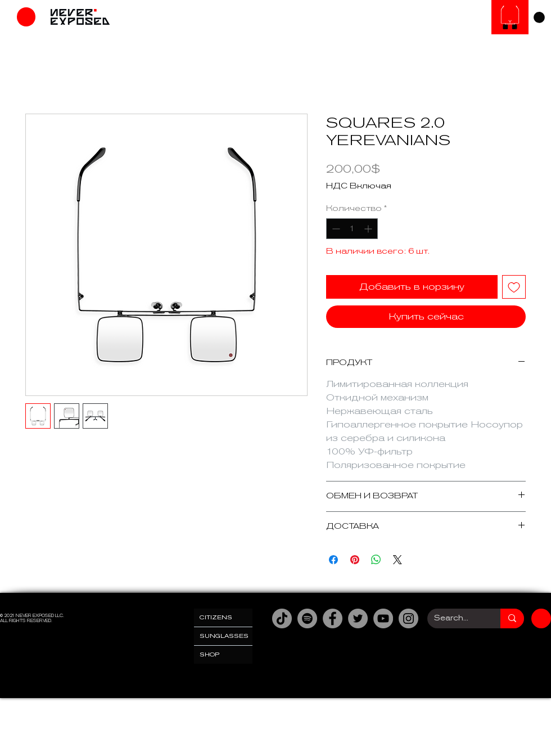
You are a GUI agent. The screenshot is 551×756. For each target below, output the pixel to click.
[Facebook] (333, 618)
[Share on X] (398, 560)
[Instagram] (408, 618)
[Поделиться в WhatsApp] (376, 560)
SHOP (210, 654)
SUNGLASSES (224, 636)
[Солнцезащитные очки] (510, 17)
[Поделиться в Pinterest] (355, 560)
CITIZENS (216, 617)
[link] (539, 17)
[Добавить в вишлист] (514, 287)
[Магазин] (26, 17)
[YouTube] (383, 618)
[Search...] (455, 618)
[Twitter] (358, 618)
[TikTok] (282, 618)
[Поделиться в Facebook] (333, 560)
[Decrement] (335, 229)
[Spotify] (307, 618)
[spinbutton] (352, 229)
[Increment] (369, 229)
